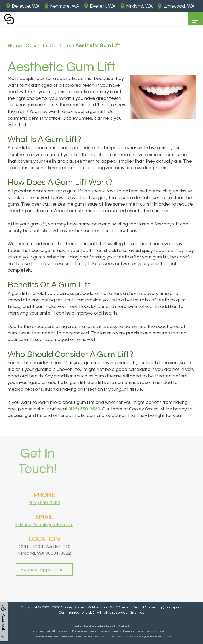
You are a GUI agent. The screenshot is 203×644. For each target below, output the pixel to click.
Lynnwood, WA (176, 6)
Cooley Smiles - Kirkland (81, 607)
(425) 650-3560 (84, 409)
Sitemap (137, 613)
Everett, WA (100, 6)
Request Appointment (44, 580)
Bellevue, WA (22, 6)
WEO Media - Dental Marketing (136, 607)
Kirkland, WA (136, 6)
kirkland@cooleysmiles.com (44, 535)
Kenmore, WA (62, 6)
